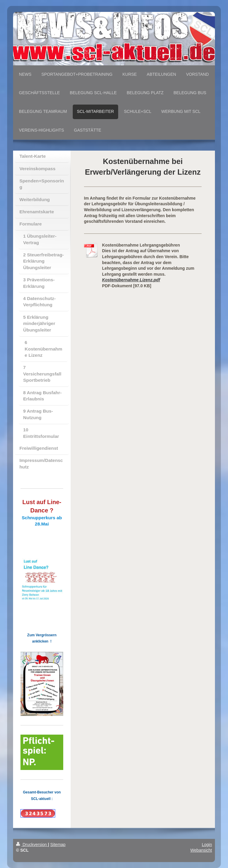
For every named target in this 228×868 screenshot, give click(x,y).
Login (207, 845)
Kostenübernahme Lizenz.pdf (131, 280)
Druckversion (32, 845)
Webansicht (201, 850)
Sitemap (58, 845)
